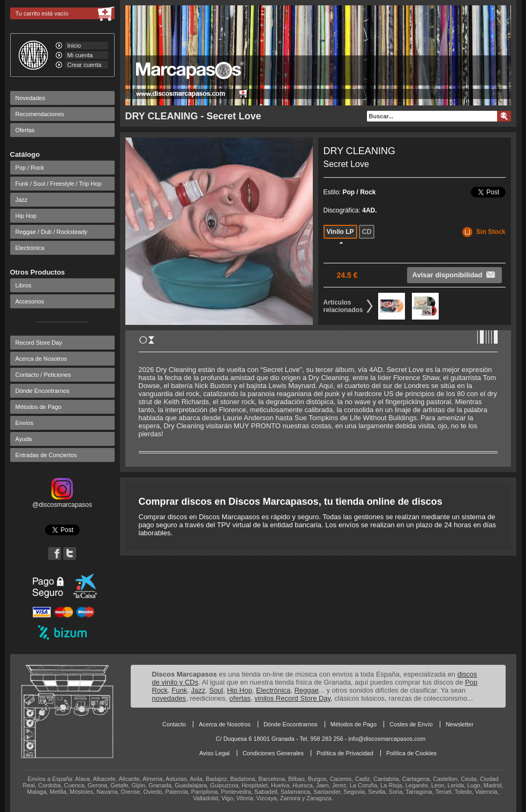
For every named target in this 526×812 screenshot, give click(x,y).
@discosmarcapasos (62, 501)
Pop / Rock (30, 168)
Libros (24, 285)
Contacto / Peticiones (43, 375)
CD (367, 232)
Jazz (22, 200)
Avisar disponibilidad (454, 275)
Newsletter (460, 724)
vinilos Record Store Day (292, 698)
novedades (169, 698)
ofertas (240, 698)
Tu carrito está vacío (42, 13)
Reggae (306, 690)
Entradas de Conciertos (46, 455)
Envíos (25, 423)
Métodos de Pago (39, 407)
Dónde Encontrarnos (43, 391)
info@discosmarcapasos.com (387, 739)
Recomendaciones (40, 114)
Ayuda (24, 439)
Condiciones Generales (273, 753)
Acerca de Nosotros (42, 359)
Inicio (74, 45)
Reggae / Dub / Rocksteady (52, 232)
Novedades (31, 98)
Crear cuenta (85, 65)
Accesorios (30, 301)
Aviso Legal (215, 753)
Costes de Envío (411, 724)
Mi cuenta (80, 55)
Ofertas (25, 130)
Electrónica (30, 248)
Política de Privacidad (345, 753)
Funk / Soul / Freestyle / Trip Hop (59, 184)
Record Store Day (39, 343)
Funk (179, 690)
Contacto (174, 724)
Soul (216, 690)
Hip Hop (26, 216)
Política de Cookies (411, 753)
